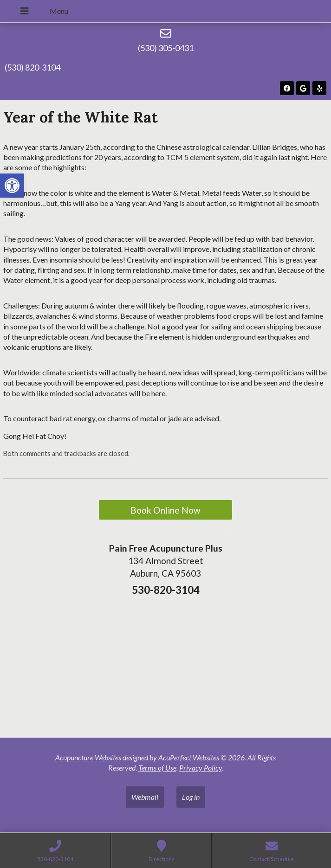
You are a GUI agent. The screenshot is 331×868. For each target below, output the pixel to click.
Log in (191, 797)
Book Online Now (165, 510)
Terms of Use (157, 768)
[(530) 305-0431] (166, 33)
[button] (12, 186)
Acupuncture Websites (88, 757)
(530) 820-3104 (32, 67)
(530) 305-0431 (166, 48)
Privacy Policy (201, 768)
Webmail (145, 797)
